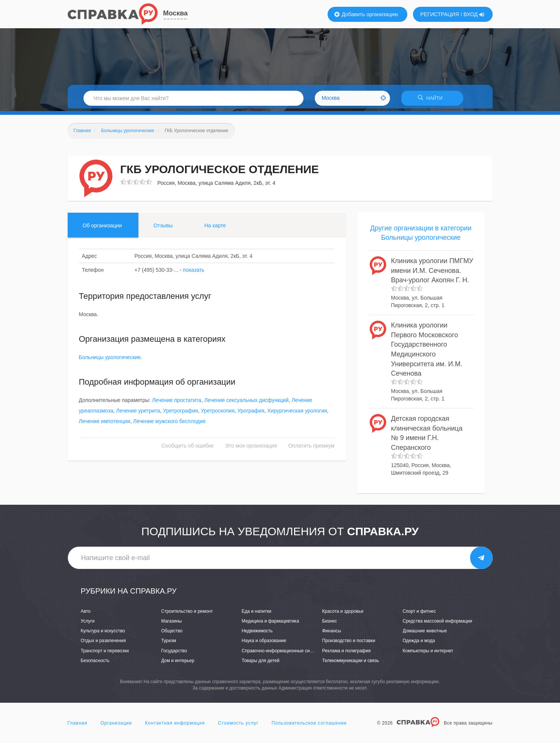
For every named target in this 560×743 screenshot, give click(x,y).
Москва (176, 13)
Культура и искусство (103, 633)
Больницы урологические (110, 360)
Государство (174, 653)
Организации (116, 726)
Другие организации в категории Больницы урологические (421, 235)
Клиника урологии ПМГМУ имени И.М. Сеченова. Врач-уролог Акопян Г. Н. (432, 273)
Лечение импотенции (105, 424)
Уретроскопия (218, 413)
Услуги (88, 624)
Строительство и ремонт (187, 614)
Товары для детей (261, 663)
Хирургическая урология (297, 413)
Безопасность (95, 663)
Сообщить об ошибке (187, 448)
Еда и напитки (257, 614)
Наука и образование (264, 643)
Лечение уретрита (138, 413)
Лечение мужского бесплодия (169, 424)
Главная (78, 726)
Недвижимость (257, 633)
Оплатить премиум (311, 448)
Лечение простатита (177, 403)
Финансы (332, 633)
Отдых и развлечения (103, 643)
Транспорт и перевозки (105, 653)
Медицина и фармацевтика (271, 624)
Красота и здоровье (343, 614)
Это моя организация (251, 448)
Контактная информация (175, 726)
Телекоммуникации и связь (351, 663)
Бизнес (330, 624)
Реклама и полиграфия (347, 653)
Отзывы (163, 228)
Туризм (169, 643)
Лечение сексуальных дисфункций (247, 403)
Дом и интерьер (178, 663)
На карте (215, 228)
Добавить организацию (366, 14)
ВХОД (474, 14)
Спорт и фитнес (420, 614)
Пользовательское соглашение (309, 726)
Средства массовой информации (438, 624)
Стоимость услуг (238, 726)
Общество (172, 633)
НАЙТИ (432, 100)
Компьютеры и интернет (428, 653)
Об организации (102, 228)
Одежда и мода (419, 643)
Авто (86, 614)
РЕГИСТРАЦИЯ (440, 14)
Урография (251, 413)
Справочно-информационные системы (282, 653)
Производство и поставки (349, 643)
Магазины (172, 624)
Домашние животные (425, 633)
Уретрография (180, 413)
